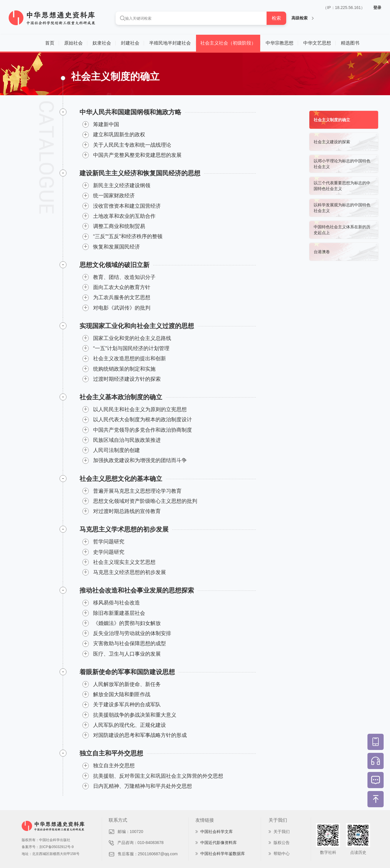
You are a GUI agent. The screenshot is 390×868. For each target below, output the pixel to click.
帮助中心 (282, 854)
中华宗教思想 (280, 43)
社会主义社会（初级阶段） (228, 43)
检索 (276, 18)
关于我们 (282, 832)
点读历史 (358, 852)
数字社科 (328, 852)
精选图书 (350, 43)
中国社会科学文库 (217, 832)
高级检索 (303, 18)
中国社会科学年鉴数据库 (223, 854)
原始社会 (73, 43)
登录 (377, 8)
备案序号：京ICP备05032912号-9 (48, 847)
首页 (50, 43)
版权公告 (282, 843)
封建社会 (130, 43)
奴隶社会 (102, 43)
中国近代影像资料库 (219, 843)
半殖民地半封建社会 (170, 43)
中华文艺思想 (317, 43)
